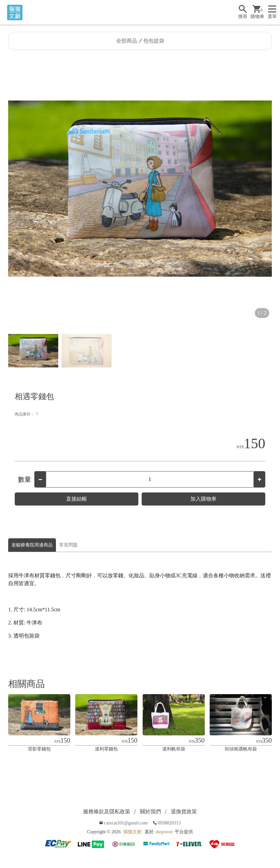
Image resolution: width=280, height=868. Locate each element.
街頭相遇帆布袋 (241, 749)
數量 (25, 479)
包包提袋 (154, 41)
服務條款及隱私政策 (107, 812)
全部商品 (127, 41)
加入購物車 (203, 499)
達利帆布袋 (174, 749)
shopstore (164, 832)
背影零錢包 (39, 749)
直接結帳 (77, 499)
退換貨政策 (184, 812)
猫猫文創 (132, 832)
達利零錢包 (106, 749)
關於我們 (150, 812)
